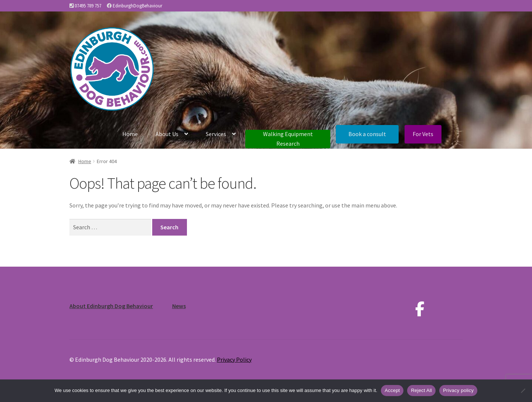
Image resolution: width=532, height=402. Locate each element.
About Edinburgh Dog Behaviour (111, 306)
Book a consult (367, 134)
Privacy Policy (234, 359)
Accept (392, 390)
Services (216, 134)
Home (130, 134)
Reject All (421, 390)
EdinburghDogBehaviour (137, 6)
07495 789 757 (88, 6)
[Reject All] (523, 391)
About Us (167, 134)
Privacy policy (458, 390)
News (179, 306)
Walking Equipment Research (288, 139)
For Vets (423, 134)
